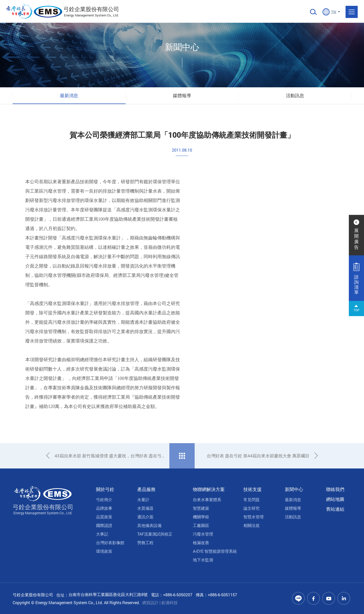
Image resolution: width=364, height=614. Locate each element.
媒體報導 (182, 95)
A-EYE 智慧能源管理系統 (215, 551)
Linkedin (344, 598)
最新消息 (69, 95)
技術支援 (253, 489)
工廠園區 (201, 525)
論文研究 (252, 508)
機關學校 (201, 517)
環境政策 (104, 551)
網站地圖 (335, 499)
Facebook (313, 598)
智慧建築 (201, 508)
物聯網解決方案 (209, 489)
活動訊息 (295, 95)
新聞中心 (294, 489)
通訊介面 (145, 517)
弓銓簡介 (104, 499)
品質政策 (104, 517)
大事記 (102, 534)
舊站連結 (335, 509)
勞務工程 (145, 543)
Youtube (329, 598)
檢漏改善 (201, 543)
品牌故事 (104, 508)
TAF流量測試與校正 (155, 534)
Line (298, 598)
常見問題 (252, 499)
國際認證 (104, 525)
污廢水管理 (203, 534)
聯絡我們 (335, 489)
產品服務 (146, 489)
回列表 (182, 456)
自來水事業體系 (207, 499)
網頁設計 (150, 602)
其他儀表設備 (149, 525)
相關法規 (252, 525)
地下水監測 (203, 560)
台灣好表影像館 (110, 543)
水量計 (143, 499)
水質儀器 (145, 508)
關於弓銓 (105, 489)
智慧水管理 (254, 517)
